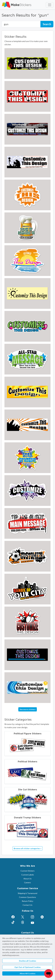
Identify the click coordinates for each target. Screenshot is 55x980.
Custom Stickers (27, 871)
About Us (27, 879)
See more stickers (28, 709)
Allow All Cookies (28, 973)
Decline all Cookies (28, 961)
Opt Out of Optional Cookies (28, 967)
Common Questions (27, 897)
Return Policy (27, 901)
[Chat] (49, 974)
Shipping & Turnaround (27, 893)
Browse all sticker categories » (27, 848)
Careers (27, 882)
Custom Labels (28, 875)
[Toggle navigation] (50, 5)
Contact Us (27, 905)
